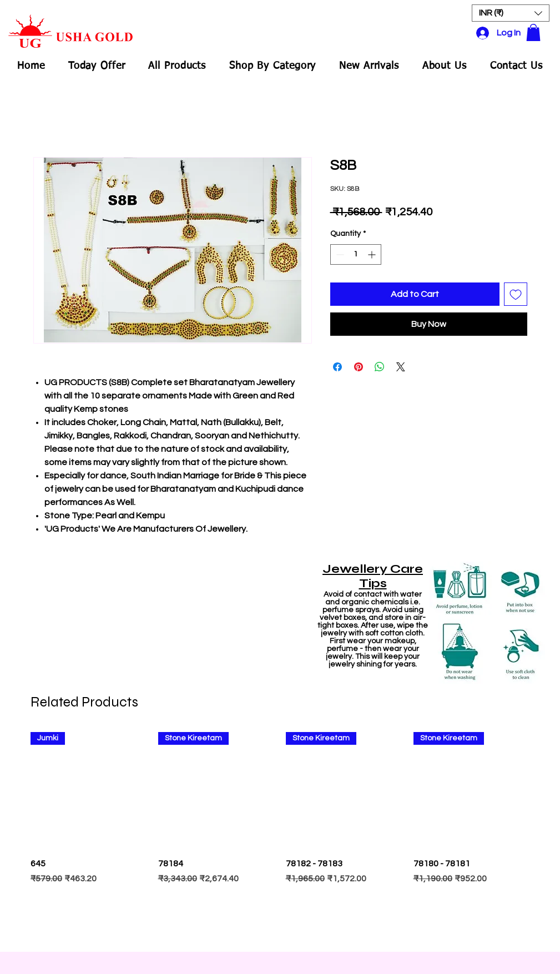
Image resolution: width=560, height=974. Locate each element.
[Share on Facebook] (337, 367)
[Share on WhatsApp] (380, 367)
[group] (280, 837)
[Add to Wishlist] (516, 294)
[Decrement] (339, 254)
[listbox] (511, 13)
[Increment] (373, 254)
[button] (511, 13)
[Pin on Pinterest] (359, 367)
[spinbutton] (356, 254)
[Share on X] (401, 367)
